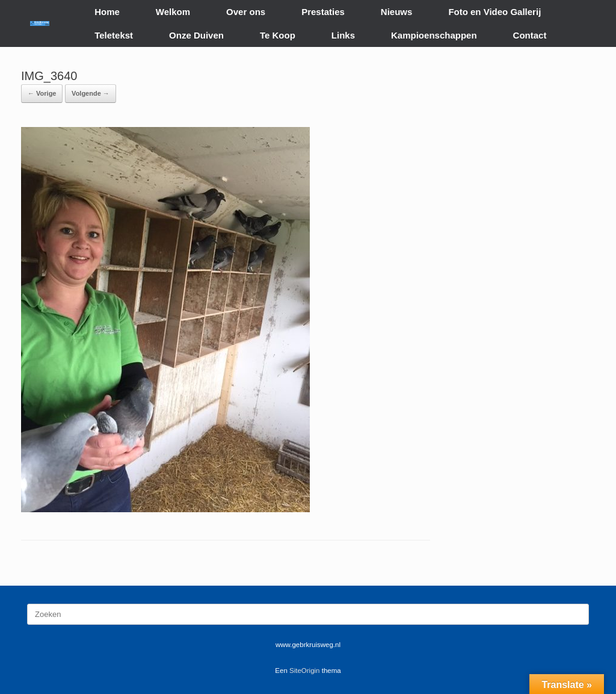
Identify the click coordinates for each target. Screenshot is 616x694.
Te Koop (278, 35)
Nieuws (397, 12)
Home (107, 12)
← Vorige (42, 93)
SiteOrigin (305, 671)
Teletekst (114, 35)
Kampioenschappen (434, 35)
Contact (530, 35)
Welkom (173, 12)
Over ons (246, 12)
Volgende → (91, 93)
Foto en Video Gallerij (494, 12)
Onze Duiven (196, 35)
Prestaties (323, 12)
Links (343, 35)
